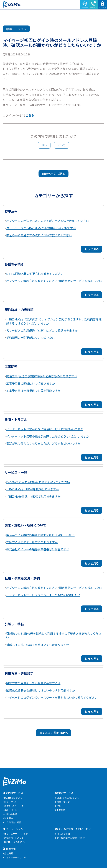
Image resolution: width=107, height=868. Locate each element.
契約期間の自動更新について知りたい (30, 338)
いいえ (62, 145)
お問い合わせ (11, 814)
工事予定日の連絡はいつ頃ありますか (30, 383)
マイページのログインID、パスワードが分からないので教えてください (52, 697)
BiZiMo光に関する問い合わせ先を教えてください (38, 482)
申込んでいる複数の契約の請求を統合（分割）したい (40, 535)
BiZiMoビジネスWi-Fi (14, 842)
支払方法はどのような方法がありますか (32, 542)
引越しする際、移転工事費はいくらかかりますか (38, 645)
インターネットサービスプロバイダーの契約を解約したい (43, 595)
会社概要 (9, 853)
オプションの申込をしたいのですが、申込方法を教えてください (48, 221)
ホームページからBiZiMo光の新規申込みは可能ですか (41, 228)
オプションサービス (14, 806)
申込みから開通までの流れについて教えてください (39, 235)
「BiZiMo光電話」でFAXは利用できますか (33, 496)
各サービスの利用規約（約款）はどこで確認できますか (42, 330)
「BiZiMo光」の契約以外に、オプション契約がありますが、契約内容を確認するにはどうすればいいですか (54, 321)
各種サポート (11, 810)
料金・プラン (11, 802)
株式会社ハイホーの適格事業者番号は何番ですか (38, 549)
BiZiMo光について (13, 798)
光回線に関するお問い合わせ (71, 838)
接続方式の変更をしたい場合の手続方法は (33, 683)
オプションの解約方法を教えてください (32, 281)
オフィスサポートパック (16, 834)
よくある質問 (63, 834)
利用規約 (9, 818)
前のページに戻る (53, 174)
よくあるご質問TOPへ (53, 733)
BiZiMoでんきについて (68, 798)
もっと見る (92, 249)
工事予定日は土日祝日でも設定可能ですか (33, 391)
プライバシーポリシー (15, 857)
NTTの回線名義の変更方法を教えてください (35, 274)
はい (44, 145)
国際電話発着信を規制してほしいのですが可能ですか (40, 690)
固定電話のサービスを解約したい (80, 281)
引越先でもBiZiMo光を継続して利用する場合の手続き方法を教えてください (54, 635)
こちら (30, 115)
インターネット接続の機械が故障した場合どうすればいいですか (48, 436)
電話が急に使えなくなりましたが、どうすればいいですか (43, 443)
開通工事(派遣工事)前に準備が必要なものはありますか (42, 376)
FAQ (59, 806)
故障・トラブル (16, 29)
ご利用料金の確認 (13, 822)
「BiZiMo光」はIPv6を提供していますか (32, 489)
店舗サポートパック (14, 838)
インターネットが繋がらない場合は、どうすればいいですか (45, 429)
